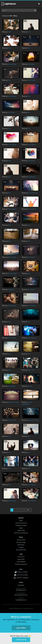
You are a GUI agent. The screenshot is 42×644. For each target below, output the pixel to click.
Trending (21, 547)
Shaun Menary (12, 64)
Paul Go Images (12, 273)
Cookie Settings (21, 562)
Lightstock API (21, 530)
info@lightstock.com (21, 590)
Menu (39, 4)
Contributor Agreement (21, 564)
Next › (29, 510)
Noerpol (30, 386)
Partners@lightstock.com (21, 595)
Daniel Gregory (32, 338)
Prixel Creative (32, 80)
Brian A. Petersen (32, 193)
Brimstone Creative (33, 420)
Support (21, 528)
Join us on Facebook (22, 575)
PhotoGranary (31, 177)
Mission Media (12, 257)
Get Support (21, 585)
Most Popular (21, 545)
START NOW (21, 640)
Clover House (12, 420)
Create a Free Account (21, 523)
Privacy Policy (21, 559)
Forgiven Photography (27, 403)
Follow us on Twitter (22, 572)
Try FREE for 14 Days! (21, 525)
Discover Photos (21, 540)
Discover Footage (21, 542)
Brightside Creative (13, 402)
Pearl (9, 32)
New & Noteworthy (21, 550)
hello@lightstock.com (21, 600)
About (21, 521)
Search (35, 10)
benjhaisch (11, 290)
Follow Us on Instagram (22, 578)
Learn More (21, 628)
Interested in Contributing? (21, 533)
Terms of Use (21, 557)
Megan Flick (31, 370)
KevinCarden (31, 64)
